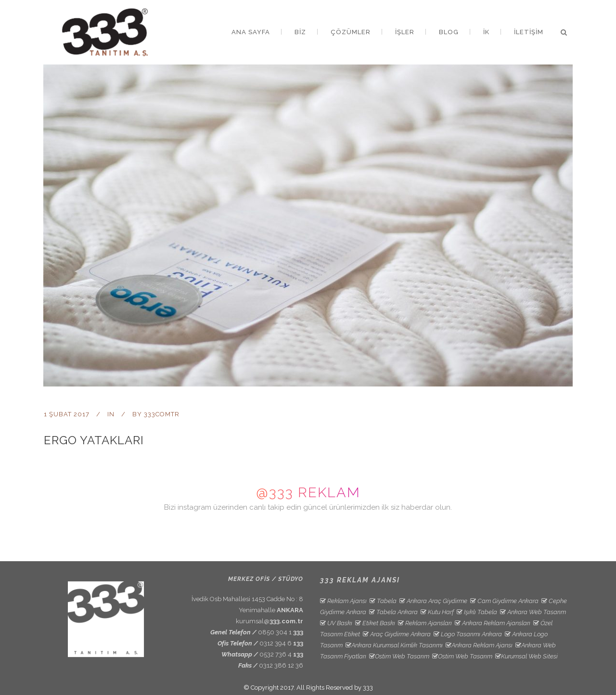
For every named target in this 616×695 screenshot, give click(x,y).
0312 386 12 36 (281, 665)
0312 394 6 (281, 643)
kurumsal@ (269, 621)
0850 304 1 (281, 632)
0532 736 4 (281, 654)
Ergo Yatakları (94, 440)
